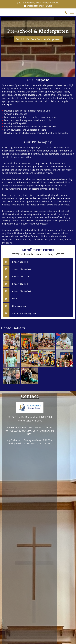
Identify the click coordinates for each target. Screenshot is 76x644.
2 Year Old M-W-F (22, 269)
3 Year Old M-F (20, 284)
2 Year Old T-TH (21, 277)
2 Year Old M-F (20, 262)
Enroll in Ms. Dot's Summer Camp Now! (38, 39)
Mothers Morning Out (24, 313)
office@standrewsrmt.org (39, 6)
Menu (72, 11)
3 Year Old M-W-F (22, 291)
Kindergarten (19, 306)
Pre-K (15, 299)
